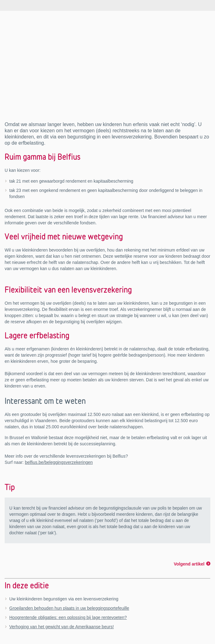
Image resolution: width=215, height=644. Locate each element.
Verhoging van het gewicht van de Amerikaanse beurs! (62, 627)
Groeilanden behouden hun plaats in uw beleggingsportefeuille (69, 608)
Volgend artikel (189, 564)
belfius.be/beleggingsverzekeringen (59, 462)
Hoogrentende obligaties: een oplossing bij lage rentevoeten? (68, 617)
